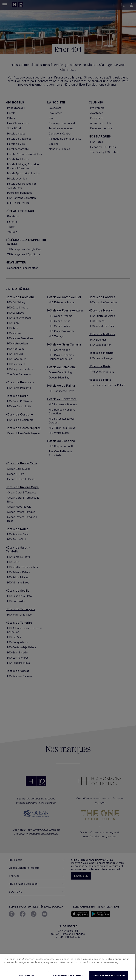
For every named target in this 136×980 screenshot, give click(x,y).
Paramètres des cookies (68, 975)
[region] (67, 967)
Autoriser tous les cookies (109, 975)
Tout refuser (27, 975)
